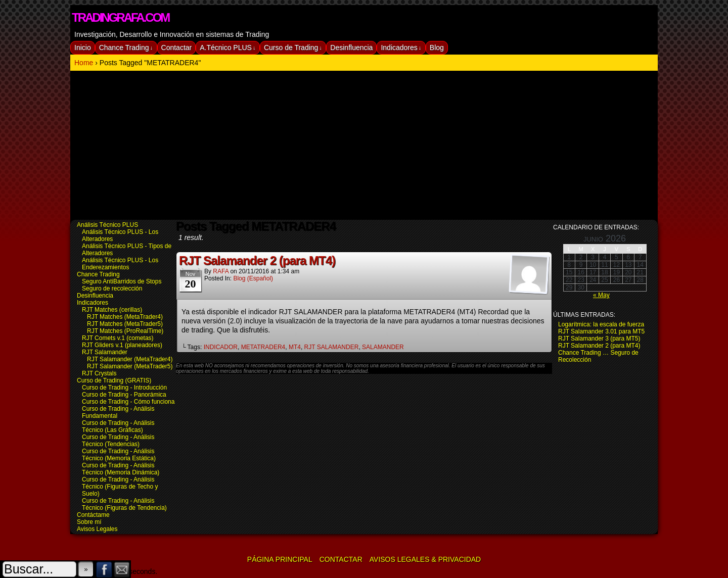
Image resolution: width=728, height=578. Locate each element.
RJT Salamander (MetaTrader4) (130, 359)
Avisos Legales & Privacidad (425, 559)
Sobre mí (89, 522)
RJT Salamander (105, 352)
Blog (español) (253, 278)
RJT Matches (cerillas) (112, 310)
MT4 (295, 347)
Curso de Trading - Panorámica (124, 395)
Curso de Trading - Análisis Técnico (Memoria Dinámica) (121, 469)
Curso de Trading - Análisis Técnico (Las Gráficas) (118, 426)
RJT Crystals (99, 373)
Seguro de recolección (112, 288)
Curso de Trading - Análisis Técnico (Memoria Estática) (119, 455)
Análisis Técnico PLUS (107, 225)
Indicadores (401, 48)
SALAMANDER (383, 347)
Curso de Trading (293, 48)
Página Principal (280, 559)
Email (122, 569)
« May (601, 295)
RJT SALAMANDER (332, 347)
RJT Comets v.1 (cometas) (118, 338)
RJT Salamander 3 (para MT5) (599, 339)
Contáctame (93, 515)
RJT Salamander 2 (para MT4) (257, 260)
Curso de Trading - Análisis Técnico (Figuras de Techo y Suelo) (120, 487)
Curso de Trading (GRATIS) (114, 380)
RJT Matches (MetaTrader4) (125, 317)
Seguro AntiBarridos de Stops (122, 281)
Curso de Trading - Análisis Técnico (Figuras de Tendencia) (124, 504)
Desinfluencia (351, 47)
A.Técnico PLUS (227, 48)
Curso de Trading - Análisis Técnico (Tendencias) (118, 441)
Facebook (104, 569)
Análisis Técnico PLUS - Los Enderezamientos (120, 264)
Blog (437, 47)
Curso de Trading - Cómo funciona (128, 402)
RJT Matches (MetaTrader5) (125, 324)
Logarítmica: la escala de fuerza (601, 324)
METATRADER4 (263, 347)
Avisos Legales (97, 529)
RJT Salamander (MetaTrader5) (130, 366)
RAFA (221, 271)
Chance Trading (126, 48)
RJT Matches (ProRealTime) (125, 331)
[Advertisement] (364, 147)
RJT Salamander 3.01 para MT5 (601, 331)
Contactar (177, 47)
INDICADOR (221, 347)
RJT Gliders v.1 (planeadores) (122, 345)
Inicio (83, 47)
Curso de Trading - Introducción (124, 388)
